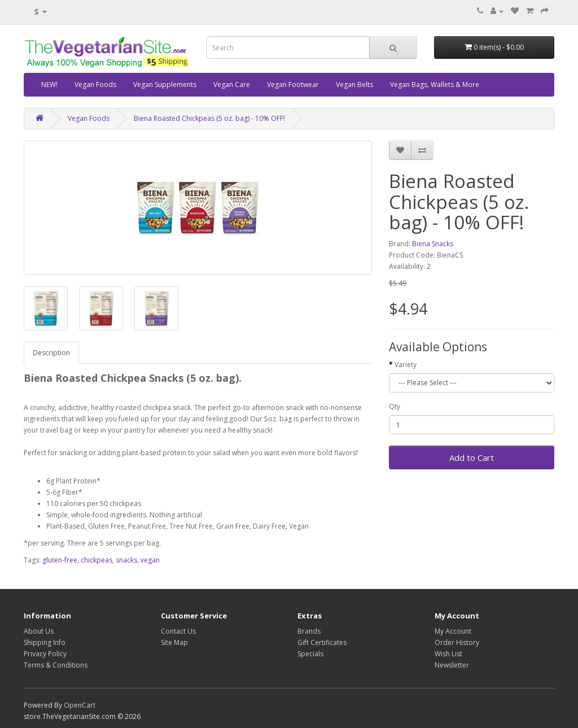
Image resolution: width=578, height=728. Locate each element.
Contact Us (178, 631)
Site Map (174, 642)
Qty (395, 406)
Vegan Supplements (165, 84)
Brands (309, 631)
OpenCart (80, 705)
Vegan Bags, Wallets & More (435, 84)
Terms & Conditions (56, 665)
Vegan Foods (95, 84)
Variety (406, 365)
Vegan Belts (354, 84)
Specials (310, 654)
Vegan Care (232, 84)
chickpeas (97, 560)
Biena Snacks (433, 244)
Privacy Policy (45, 654)
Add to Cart (472, 457)
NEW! (49, 84)
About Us (39, 631)
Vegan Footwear (293, 84)
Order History (457, 642)
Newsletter (452, 665)
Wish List (448, 654)
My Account (453, 631)
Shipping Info (45, 642)
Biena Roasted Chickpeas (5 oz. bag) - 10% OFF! (209, 118)
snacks (126, 560)
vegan (150, 560)
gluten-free (60, 560)
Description (51, 353)
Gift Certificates (322, 642)
